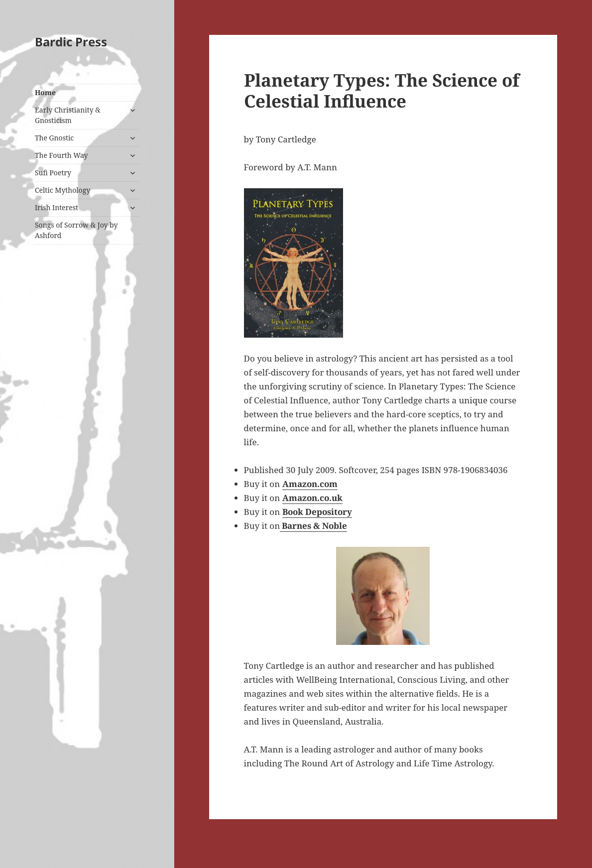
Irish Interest (57, 207)
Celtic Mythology (62, 190)
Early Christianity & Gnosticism (68, 115)
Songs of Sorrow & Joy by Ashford (76, 230)
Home (45, 92)
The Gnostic (54, 138)
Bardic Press (71, 42)
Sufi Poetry (53, 173)
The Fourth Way (61, 155)
